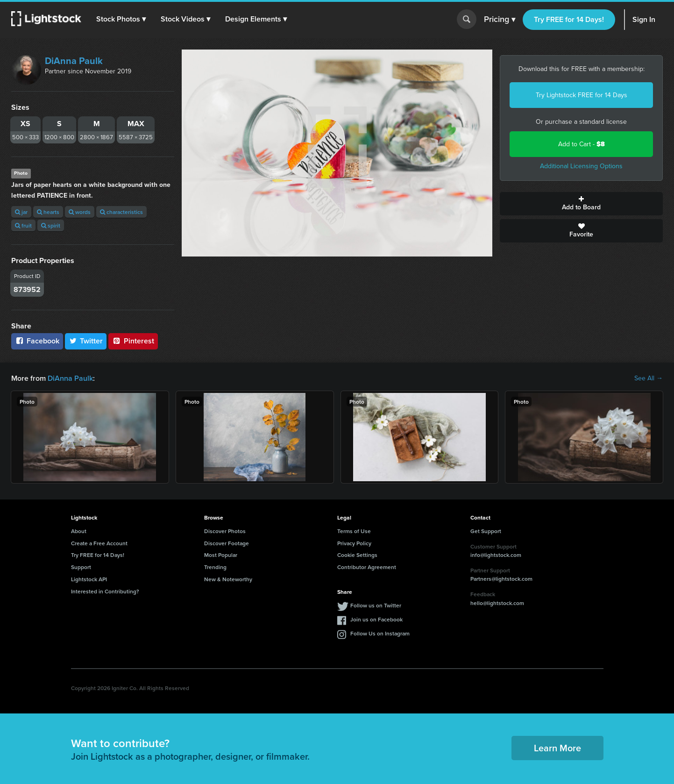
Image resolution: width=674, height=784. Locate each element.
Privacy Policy (354, 543)
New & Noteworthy (228, 579)
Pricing (500, 20)
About (79, 531)
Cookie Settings (357, 555)
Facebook (37, 341)
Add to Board (581, 204)
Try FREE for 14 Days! (569, 19)
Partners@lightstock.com (501, 579)
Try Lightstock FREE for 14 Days (582, 95)
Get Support (486, 531)
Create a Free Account (99, 543)
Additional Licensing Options (581, 166)
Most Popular (221, 555)
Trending (215, 567)
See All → (649, 378)
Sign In (644, 19)
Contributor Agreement (367, 567)
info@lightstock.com (496, 555)
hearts (48, 212)
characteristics (121, 212)
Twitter (86, 341)
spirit (51, 225)
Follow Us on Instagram (380, 633)
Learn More (557, 748)
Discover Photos (225, 531)
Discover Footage (227, 543)
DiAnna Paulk (74, 61)
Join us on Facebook (376, 619)
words (80, 212)
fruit (23, 225)
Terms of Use (354, 531)
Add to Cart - (582, 144)
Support (81, 567)
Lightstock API (89, 579)
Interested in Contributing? (105, 591)
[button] (121, 19)
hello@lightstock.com (497, 603)
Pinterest (133, 341)
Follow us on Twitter (376, 605)
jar (21, 212)
